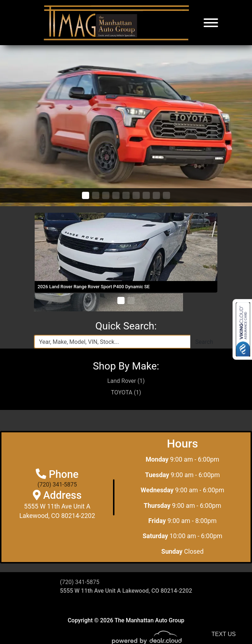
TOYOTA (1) (126, 392)
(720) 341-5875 (57, 485)
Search (204, 342)
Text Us (224, 634)
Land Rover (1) (126, 381)
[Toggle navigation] (211, 23)
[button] (86, 195)
